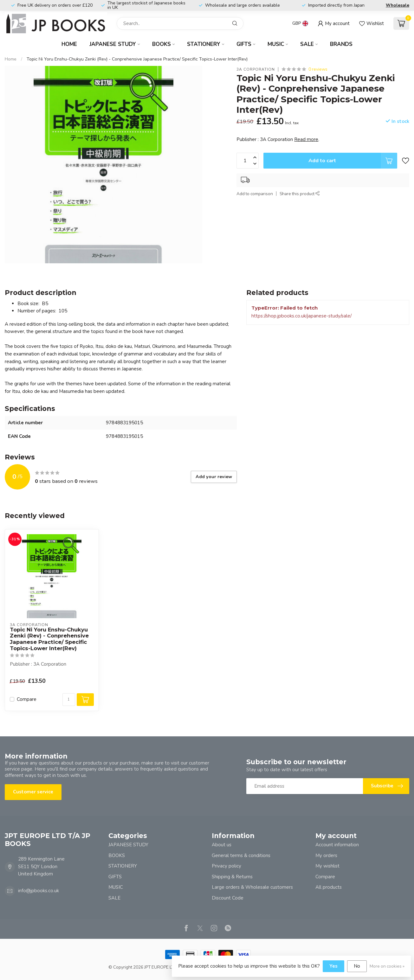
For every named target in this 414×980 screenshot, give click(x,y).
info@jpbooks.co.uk (39, 891)
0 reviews (318, 69)
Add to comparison (255, 194)
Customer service (33, 792)
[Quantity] (69, 700)
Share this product (300, 194)
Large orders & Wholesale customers (252, 887)
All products (329, 887)
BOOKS (162, 44)
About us (222, 845)
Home (69, 44)
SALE (307, 44)
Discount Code (228, 898)
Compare (27, 699)
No (357, 966)
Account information (337, 845)
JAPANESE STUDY (113, 44)
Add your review (214, 477)
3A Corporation (256, 69)
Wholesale (398, 5)
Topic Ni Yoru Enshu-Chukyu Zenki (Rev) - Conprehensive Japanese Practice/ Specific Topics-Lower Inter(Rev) (137, 59)
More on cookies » (387, 966)
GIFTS (244, 44)
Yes (333, 966)
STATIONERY (204, 44)
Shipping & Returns (232, 877)
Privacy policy (226, 866)
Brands (341, 44)
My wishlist (327, 866)
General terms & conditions (241, 855)
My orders (326, 855)
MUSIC (276, 44)
